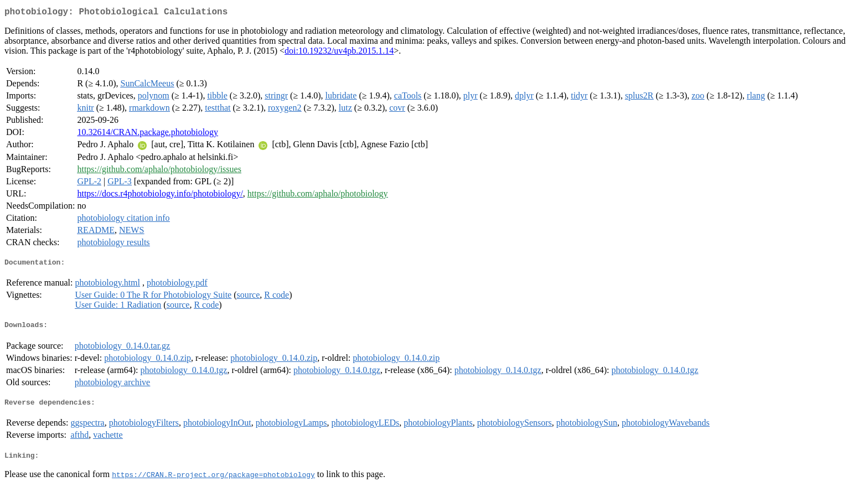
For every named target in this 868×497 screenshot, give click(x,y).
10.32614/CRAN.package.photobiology (148, 134)
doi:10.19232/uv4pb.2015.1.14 (339, 53)
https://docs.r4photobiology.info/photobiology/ (160, 196)
